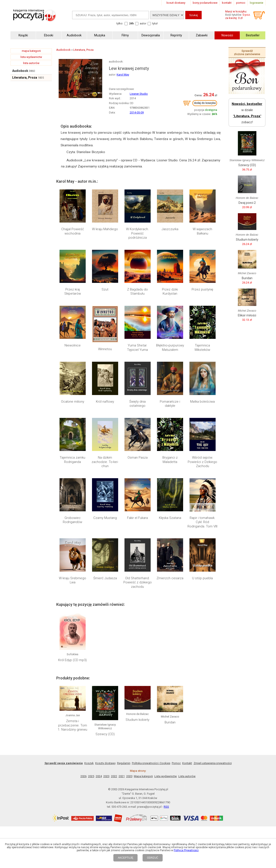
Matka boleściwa (202, 402)
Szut (105, 289)
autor (143, 23)
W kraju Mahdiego (105, 229)
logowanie (256, 3)
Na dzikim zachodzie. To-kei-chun (105, 462)
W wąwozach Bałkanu (202, 231)
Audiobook (20, 71)
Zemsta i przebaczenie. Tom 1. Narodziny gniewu (72, 725)
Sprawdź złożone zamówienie (247, 52)
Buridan (170, 722)
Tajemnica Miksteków (202, 348)
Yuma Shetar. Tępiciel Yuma (137, 348)
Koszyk (89, 763)
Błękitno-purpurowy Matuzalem (170, 348)
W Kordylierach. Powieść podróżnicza (137, 233)
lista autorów (31, 63)
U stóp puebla (202, 578)
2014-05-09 (137, 112)
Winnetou (105, 349)
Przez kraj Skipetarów (73, 292)
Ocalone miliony (73, 402)
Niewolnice (73, 345)
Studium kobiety (137, 720)
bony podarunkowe (205, 3)
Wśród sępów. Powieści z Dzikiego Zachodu (202, 462)
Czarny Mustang (105, 518)
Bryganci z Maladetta (170, 460)
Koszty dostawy (105, 763)
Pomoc (176, 763)
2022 (114, 776)
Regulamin (124, 763)
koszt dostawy (176, 3)
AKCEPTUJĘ (125, 858)
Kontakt (187, 763)
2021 (122, 776)
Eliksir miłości (247, 315)
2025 (91, 776)
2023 (106, 776)
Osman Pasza (138, 458)
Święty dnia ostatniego (137, 404)
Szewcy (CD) (105, 734)
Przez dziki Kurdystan (170, 292)
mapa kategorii (31, 51)
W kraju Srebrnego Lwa (72, 580)
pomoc (241, 3)
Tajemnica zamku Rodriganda (72, 460)
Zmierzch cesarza (170, 578)
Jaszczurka (170, 229)
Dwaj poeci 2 (247, 203)
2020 (129, 776)
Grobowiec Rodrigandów (72, 520)
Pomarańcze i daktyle (170, 404)
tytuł (155, 23)
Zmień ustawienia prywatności (213, 763)
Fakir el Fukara (137, 518)
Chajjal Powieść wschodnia (73, 231)
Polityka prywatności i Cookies (151, 763)
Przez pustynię (202, 289)
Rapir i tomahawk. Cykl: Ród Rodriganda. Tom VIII (202, 522)
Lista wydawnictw (166, 776)
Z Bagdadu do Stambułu (137, 292)
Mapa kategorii (143, 776)
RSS (166, 807)
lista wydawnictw (31, 57)
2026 (83, 776)
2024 (99, 776)
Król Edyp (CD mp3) (72, 660)
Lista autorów (187, 776)
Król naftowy (105, 402)
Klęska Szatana (170, 518)
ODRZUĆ (152, 858)
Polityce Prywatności (186, 850)
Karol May (123, 75)
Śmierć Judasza (105, 578)
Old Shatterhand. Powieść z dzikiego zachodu (138, 582)
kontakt (227, 3)
